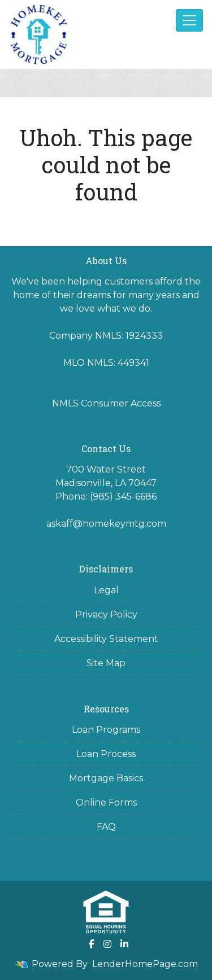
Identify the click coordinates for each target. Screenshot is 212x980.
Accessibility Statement (106, 639)
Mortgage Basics (106, 778)
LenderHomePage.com (145, 964)
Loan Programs (106, 730)
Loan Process (106, 754)
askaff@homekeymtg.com (106, 524)
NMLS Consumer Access (106, 403)
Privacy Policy (106, 614)
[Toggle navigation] (189, 20)
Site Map (106, 663)
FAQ (106, 827)
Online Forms (106, 802)
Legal (106, 590)
